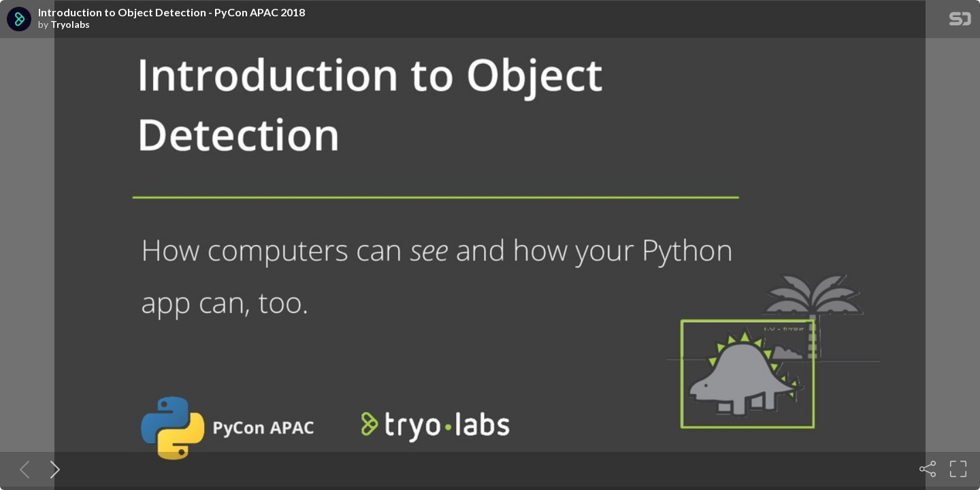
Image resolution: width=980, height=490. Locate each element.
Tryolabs (70, 24)
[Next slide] (52, 469)
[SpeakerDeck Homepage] (960, 21)
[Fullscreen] (958, 469)
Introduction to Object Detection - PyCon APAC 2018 (171, 12)
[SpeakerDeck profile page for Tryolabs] (19, 20)
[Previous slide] (22, 469)
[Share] (928, 469)
